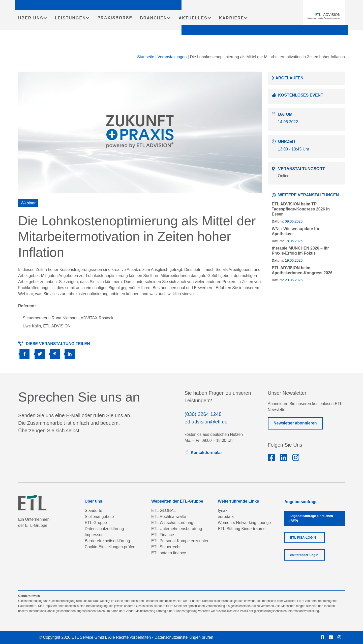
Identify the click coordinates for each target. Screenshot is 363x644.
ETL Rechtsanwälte (169, 517)
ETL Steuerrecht (166, 547)
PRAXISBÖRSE (115, 18)
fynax (223, 511)
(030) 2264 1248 (203, 414)
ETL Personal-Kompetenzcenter (180, 541)
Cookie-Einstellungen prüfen (110, 547)
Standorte (93, 511)
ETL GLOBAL (163, 511)
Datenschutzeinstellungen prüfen (184, 637)
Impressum (95, 535)
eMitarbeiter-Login (304, 555)
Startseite (146, 57)
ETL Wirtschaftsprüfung (172, 523)
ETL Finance (163, 535)
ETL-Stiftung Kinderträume (242, 529)
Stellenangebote (99, 517)
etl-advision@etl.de (206, 422)
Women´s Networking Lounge (244, 523)
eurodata (226, 517)
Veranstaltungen (172, 57)
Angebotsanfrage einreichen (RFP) (311, 518)
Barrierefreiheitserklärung (107, 541)
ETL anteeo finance (169, 553)
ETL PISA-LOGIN (303, 538)
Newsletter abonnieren (295, 423)
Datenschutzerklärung (104, 529)
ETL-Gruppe (96, 523)
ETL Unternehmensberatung (177, 529)
